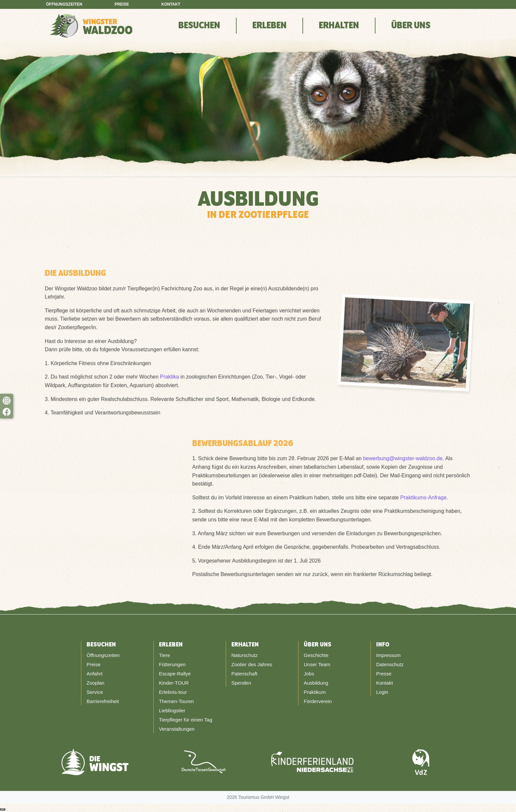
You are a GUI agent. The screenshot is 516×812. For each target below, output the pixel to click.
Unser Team (317, 664)
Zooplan (95, 683)
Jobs (309, 674)
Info (383, 645)
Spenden (241, 683)
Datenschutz (390, 664)
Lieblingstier (172, 710)
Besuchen (199, 26)
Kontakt (171, 4)
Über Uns (411, 26)
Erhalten (339, 26)
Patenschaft (244, 674)
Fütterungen (172, 664)
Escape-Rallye (175, 674)
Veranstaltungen (177, 729)
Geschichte (316, 655)
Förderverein (318, 701)
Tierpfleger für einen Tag (186, 720)
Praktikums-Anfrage (423, 499)
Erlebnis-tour (173, 692)
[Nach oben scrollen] (3, 809)
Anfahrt (94, 674)
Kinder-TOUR (174, 683)
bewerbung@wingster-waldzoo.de (403, 461)
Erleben (270, 26)
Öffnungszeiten (64, 4)
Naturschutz (245, 655)
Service (95, 692)
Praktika (169, 379)
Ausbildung (316, 683)
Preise (122, 4)
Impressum (388, 655)
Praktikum (315, 692)
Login (382, 692)
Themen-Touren (176, 701)
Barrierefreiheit (103, 701)
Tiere (165, 655)
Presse (384, 674)
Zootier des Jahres (252, 664)
